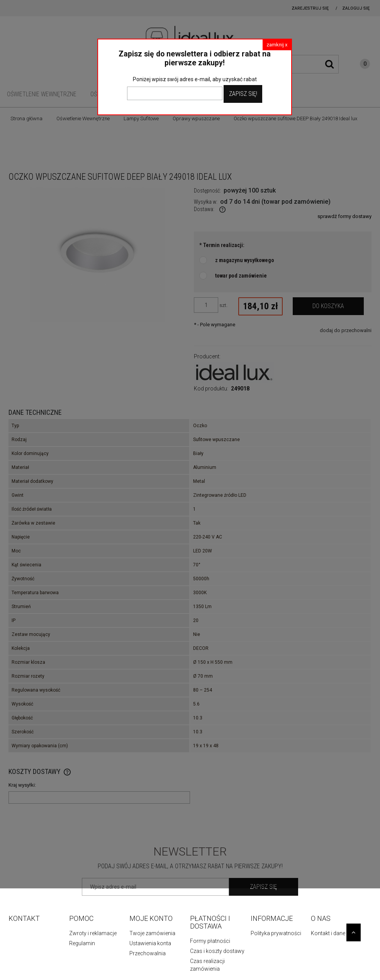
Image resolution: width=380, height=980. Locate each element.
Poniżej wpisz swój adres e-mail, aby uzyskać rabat (195, 79)
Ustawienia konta (150, 943)
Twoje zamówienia (152, 933)
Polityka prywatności (276, 933)
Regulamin (82, 943)
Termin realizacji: (222, 245)
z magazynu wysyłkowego (245, 260)
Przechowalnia (148, 953)
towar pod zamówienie (241, 276)
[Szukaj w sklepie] (302, 64)
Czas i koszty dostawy (217, 951)
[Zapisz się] (264, 887)
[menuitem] (42, 94)
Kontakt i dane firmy (335, 933)
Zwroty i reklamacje (93, 933)
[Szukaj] (329, 64)
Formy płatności (210, 941)
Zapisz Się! (243, 94)
